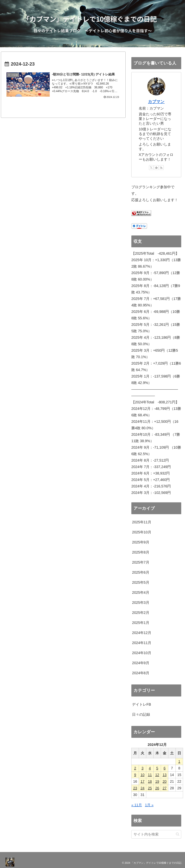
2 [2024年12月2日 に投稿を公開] (135, 768)
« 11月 (137, 805)
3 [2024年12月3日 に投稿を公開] (142, 768)
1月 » (149, 805)
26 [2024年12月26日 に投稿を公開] (157, 788)
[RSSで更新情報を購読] (161, 168)
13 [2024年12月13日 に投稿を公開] (165, 775)
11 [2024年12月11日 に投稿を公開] (150, 775)
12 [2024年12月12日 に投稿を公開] (157, 775)
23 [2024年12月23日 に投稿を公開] (135, 788)
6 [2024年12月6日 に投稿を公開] (164, 768)
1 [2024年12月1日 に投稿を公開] (179, 761)
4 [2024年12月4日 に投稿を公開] (150, 768)
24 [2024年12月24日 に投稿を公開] (142, 788)
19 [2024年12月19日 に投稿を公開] (157, 781)
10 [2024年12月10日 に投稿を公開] (142, 775)
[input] (156, 834)
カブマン (156, 102)
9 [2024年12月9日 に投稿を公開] (135, 775)
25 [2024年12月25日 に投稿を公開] (150, 788)
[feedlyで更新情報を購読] (156, 168)
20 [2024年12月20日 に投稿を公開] (165, 781)
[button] (178, 834)
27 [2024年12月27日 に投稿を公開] (165, 788)
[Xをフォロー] (151, 168)
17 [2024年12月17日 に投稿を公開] (142, 781)
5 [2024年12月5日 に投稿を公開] (157, 768)
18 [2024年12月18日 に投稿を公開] (150, 781)
